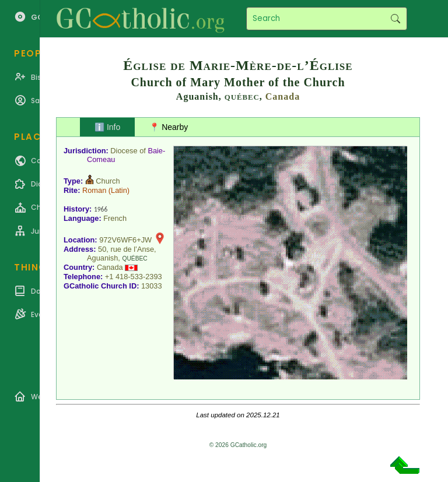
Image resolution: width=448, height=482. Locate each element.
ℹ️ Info (107, 127)
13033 (152, 286)
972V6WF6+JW (125, 240)
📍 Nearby (169, 127)
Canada (283, 96)
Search (395, 19)
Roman (94, 190)
